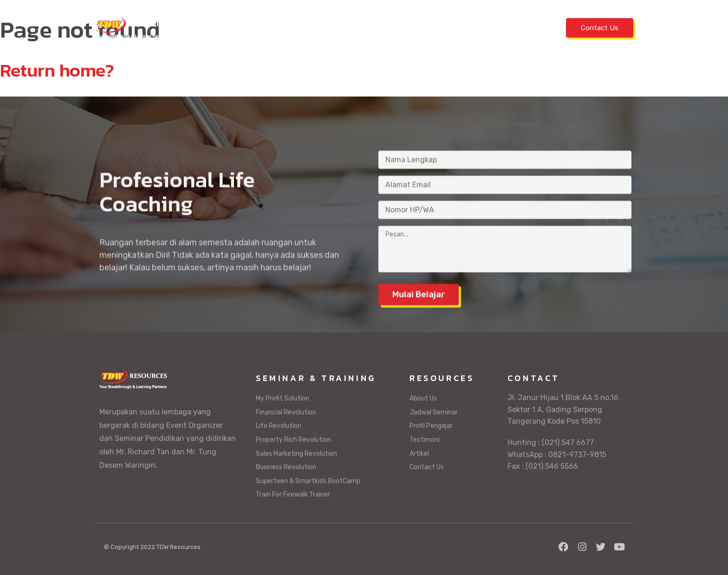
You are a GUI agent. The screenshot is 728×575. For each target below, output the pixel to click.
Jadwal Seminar (258, 28)
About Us (423, 398)
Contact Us (600, 28)
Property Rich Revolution (293, 440)
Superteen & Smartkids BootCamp (308, 481)
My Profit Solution (283, 398)
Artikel (528, 28)
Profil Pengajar (422, 28)
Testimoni (484, 28)
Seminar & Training (339, 28)
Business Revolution (286, 467)
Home (205, 28)
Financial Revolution (286, 412)
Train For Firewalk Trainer (293, 494)
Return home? (57, 70)
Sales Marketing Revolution (296, 454)
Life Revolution (279, 426)
